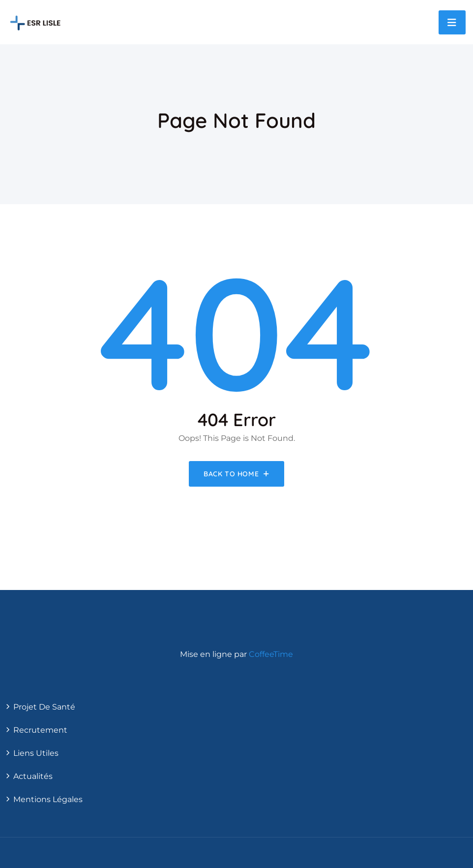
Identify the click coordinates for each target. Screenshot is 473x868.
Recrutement (40, 730)
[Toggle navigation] (452, 22)
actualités (33, 776)
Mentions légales (48, 799)
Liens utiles (36, 753)
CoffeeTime (271, 654)
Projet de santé (44, 707)
